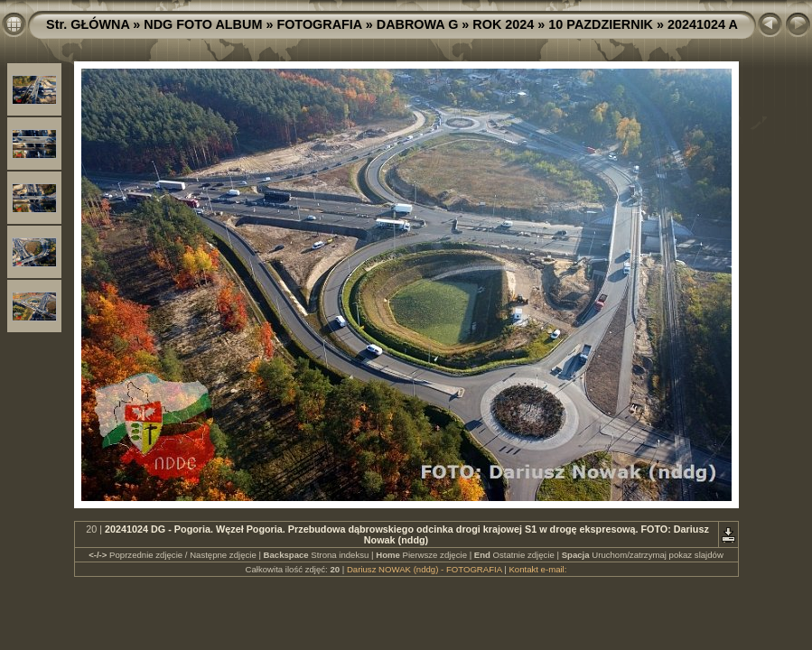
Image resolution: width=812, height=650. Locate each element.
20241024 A (703, 24)
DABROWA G (418, 24)
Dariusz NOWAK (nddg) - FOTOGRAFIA (425, 569)
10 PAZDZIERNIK (601, 24)
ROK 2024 (503, 24)
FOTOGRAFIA (319, 24)
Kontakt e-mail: (537, 569)
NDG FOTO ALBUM (203, 24)
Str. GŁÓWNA (88, 24)
